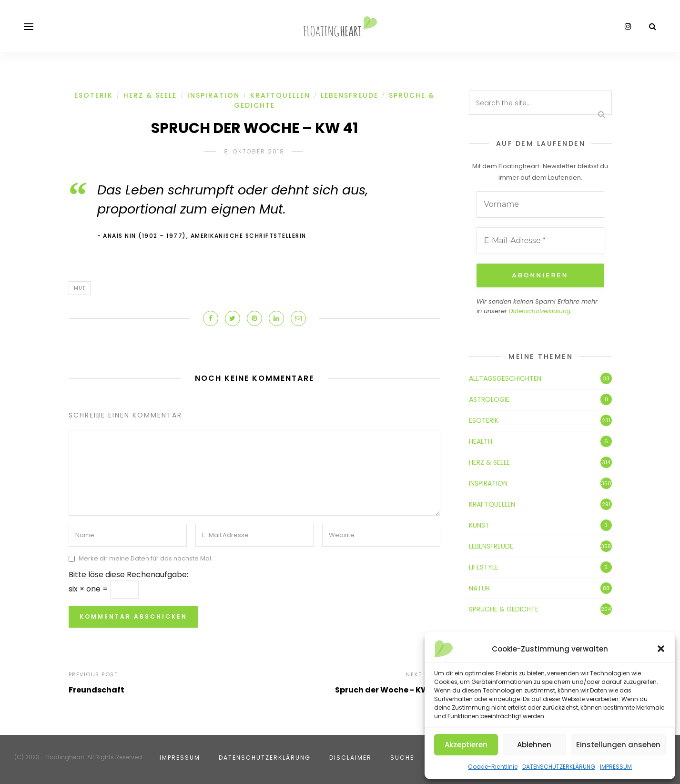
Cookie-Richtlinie (493, 767)
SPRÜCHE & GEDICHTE (504, 609)
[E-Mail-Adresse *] (540, 241)
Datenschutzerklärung (540, 311)
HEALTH (481, 441)
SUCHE (402, 758)
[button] (661, 649)
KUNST (479, 525)
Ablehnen (534, 745)
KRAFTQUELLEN (280, 95)
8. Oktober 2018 (254, 151)
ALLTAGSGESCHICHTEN (505, 378)
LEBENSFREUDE (350, 95)
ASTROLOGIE (489, 399)
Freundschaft (96, 690)
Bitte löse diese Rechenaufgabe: (128, 575)
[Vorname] (540, 204)
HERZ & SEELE (150, 95)
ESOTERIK (94, 95)
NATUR (479, 588)
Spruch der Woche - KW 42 (388, 690)
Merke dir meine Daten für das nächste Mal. (146, 559)
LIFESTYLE (484, 567)
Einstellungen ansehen (618, 745)
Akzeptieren (466, 745)
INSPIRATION (213, 95)
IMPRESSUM (616, 767)
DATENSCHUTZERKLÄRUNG (559, 767)
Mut (80, 288)
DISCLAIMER (350, 758)
